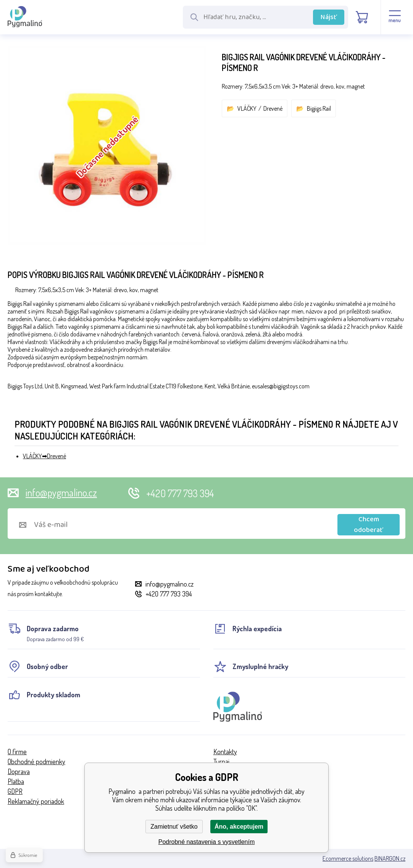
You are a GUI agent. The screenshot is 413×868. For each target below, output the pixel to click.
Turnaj (221, 761)
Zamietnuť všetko (174, 827)
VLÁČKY (247, 108)
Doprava (19, 771)
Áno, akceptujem (239, 827)
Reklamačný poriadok (36, 801)
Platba (16, 781)
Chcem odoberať (369, 525)
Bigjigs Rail (319, 108)
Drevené (273, 108)
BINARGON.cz (390, 858)
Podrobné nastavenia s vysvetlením (207, 842)
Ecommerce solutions (348, 858)
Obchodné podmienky (36, 761)
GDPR (15, 791)
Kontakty (225, 752)
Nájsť (329, 17)
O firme (17, 752)
